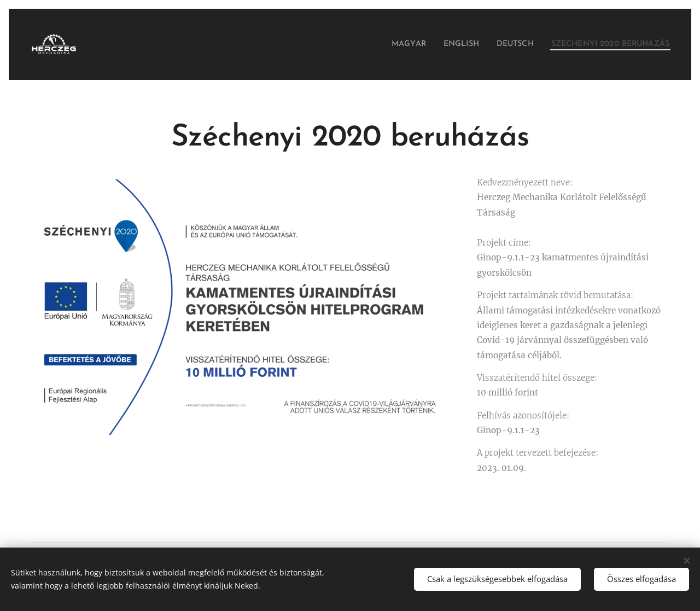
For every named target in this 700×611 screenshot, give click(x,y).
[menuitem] (384, 44)
